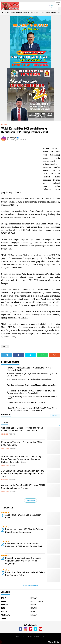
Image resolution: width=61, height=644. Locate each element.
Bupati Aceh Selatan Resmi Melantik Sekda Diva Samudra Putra (25, 574)
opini (36, 13)
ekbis (42, 13)
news (7, 13)
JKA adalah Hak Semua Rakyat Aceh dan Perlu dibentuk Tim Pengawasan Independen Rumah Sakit (23, 474)
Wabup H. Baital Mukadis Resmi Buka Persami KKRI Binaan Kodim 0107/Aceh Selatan (23, 429)
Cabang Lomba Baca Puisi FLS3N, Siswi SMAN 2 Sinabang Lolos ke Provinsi (23, 487)
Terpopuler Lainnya (30, 586)
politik (26, 13)
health (34, 608)
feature (5, 605)
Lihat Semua (30, 500)
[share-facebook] (19, 355)
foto (3, 608)
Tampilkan (55, 415)
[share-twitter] (30, 355)
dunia (48, 13)
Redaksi (36, 637)
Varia (18, 637)
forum (33, 605)
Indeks (43, 637)
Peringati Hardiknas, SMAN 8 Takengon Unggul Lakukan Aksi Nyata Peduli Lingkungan (23, 561)
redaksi (34, 615)
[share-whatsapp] (42, 355)
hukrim (19, 13)
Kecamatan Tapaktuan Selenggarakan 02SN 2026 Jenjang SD (22, 444)
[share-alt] (7, 355)
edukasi (34, 598)
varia (13, 13)
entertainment (37, 601)
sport (54, 13)
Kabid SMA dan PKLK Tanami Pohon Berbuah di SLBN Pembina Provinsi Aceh (24, 545)
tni (32, 13)
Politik (30, 637)
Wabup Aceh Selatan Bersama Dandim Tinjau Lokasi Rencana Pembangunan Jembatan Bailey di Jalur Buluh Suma (22, 459)
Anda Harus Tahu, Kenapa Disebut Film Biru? (23, 516)
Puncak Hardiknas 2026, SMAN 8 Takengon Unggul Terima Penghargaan (25, 531)
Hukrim (23, 637)
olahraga (5, 615)
